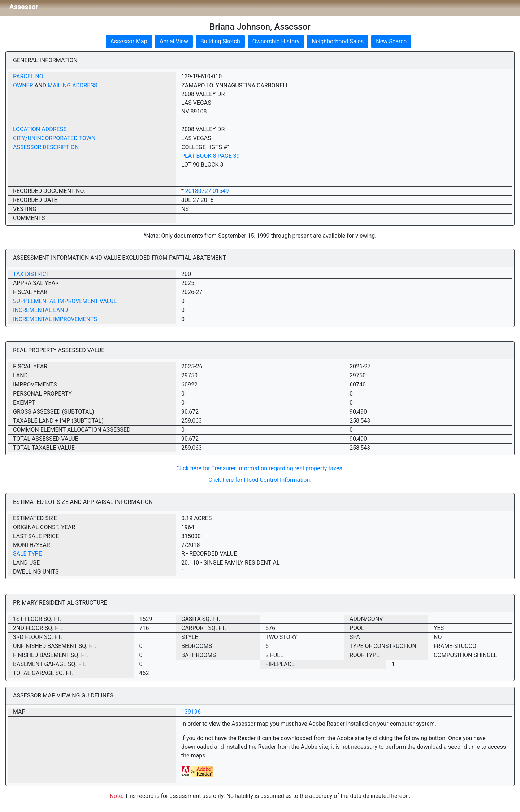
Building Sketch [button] (220, 41)
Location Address (40, 129)
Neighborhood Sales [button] (338, 41)
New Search (391, 41)
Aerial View (174, 41)
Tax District (31, 274)
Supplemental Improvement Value (65, 301)
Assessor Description (46, 147)
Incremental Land (40, 310)
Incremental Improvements (55, 319)
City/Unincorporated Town (54, 138)
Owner (23, 85)
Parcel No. (29, 76)
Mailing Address (73, 85)
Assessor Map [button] (129, 41)
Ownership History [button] (276, 41)
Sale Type (27, 554)
